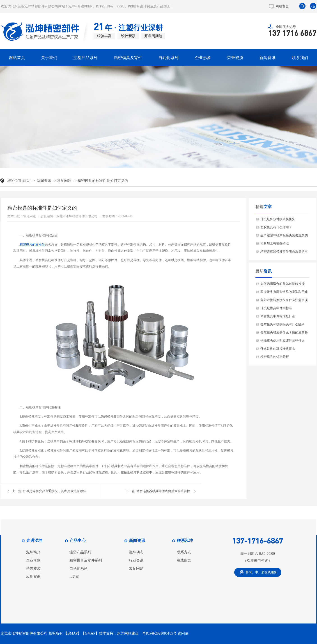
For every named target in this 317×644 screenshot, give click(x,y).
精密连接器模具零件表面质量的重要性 (163, 491)
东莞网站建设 (128, 633)
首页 (26, 181)
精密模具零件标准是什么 (278, 316)
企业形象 (203, 58)
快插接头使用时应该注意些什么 (283, 341)
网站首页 (17, 58)
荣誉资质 (235, 58)
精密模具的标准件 (32, 245)
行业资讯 (136, 560)
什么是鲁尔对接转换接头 (278, 219)
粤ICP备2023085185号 (160, 633)
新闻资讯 (267, 58)
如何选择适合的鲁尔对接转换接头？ (283, 285)
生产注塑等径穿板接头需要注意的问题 (284, 237)
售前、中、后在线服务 (261, 572)
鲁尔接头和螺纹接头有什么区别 (283, 324)
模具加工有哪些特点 (275, 243)
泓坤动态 (136, 552)
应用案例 (33, 577)
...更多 (74, 577)
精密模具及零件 (128, 58)
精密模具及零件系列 (86, 560)
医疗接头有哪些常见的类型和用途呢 (284, 293)
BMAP (72, 633)
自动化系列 (168, 58)
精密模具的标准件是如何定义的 (103, 181)
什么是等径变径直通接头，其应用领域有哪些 (55, 491)
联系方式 (184, 552)
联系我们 (300, 58)
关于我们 (49, 58)
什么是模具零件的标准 (276, 308)
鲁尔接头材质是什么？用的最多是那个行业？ (284, 334)
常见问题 (64, 181)
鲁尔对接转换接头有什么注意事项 (284, 300)
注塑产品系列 (85, 58)
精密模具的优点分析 (275, 357)
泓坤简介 (33, 552)
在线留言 (184, 560)
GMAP (90, 633)
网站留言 (282, 6)
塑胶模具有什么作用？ (276, 227)
